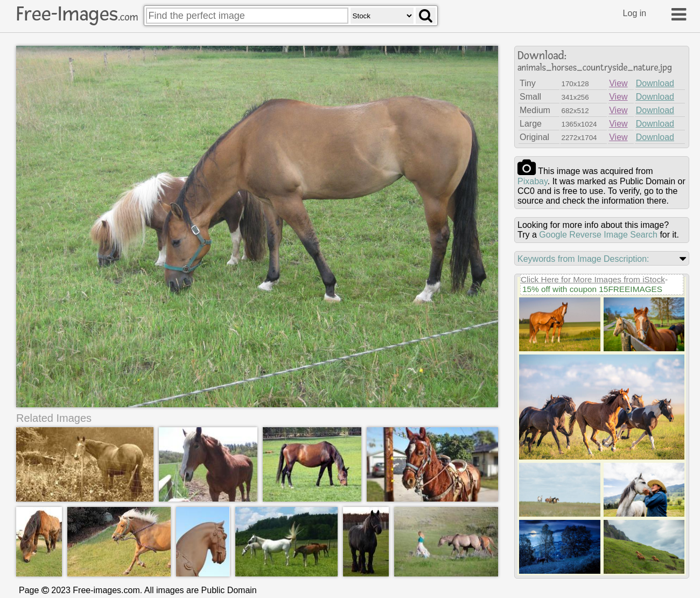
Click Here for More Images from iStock (593, 279)
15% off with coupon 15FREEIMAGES (592, 289)
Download (655, 83)
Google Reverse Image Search (598, 235)
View (618, 83)
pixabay (533, 181)
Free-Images (77, 14)
